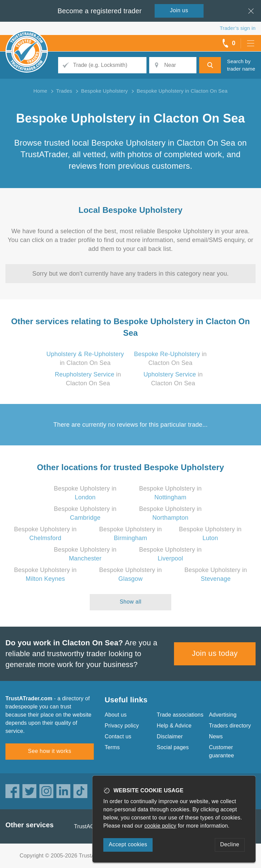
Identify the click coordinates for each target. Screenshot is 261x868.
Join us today (215, 653)
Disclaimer (170, 736)
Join (179, 10)
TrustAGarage (91, 826)
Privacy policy (122, 726)
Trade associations (180, 715)
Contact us (118, 736)
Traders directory (230, 726)
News (216, 736)
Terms (112, 747)
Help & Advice (174, 726)
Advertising (223, 715)
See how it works (49, 751)
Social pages (173, 747)
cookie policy (160, 826)
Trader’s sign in (238, 28)
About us (116, 715)
